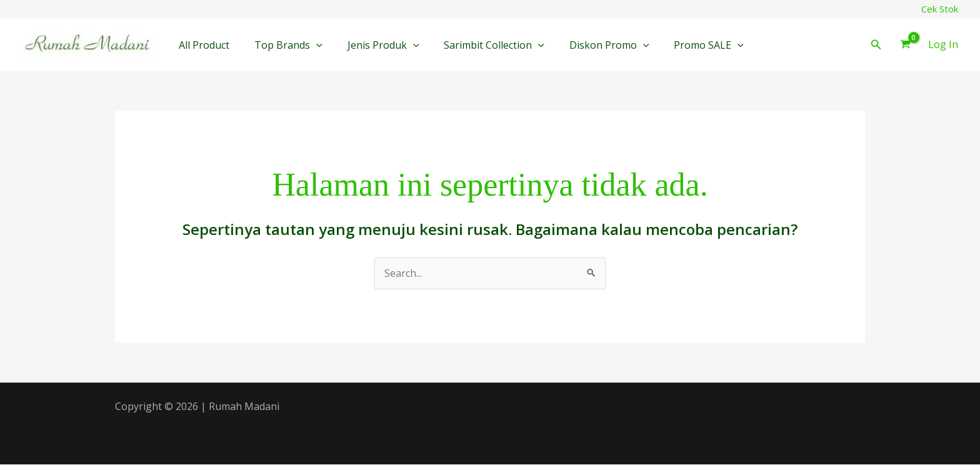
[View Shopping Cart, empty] (905, 45)
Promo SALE (709, 45)
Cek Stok (940, 9)
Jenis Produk (383, 45)
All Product (204, 45)
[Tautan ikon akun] (943, 45)
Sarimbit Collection (494, 45)
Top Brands (288, 45)
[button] (316, 45)
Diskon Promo (609, 45)
